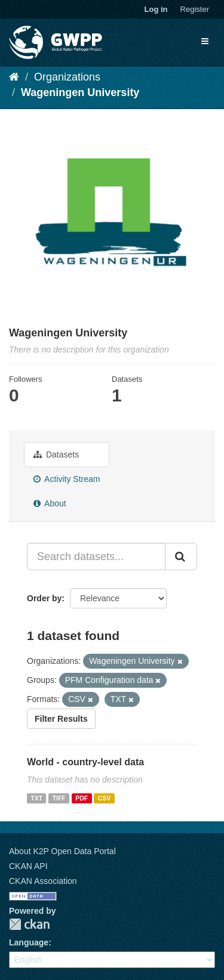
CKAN (29, 924)
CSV (105, 798)
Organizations (67, 77)
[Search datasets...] (96, 557)
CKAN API (28, 866)
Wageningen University (80, 92)
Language (29, 942)
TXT (36, 798)
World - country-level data (85, 762)
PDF (82, 798)
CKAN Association (43, 881)
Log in (156, 9)
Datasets (56, 455)
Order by (44, 598)
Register (195, 9)
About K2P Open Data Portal (62, 851)
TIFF (59, 798)
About (50, 503)
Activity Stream (67, 479)
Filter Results (61, 719)
